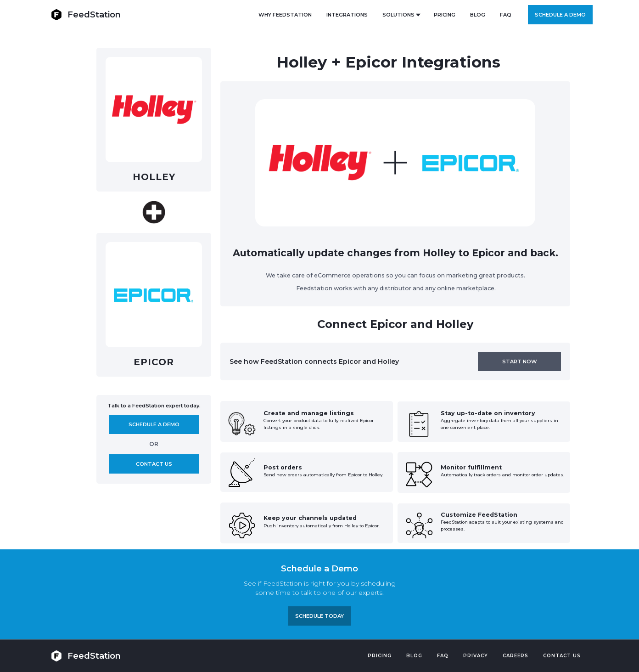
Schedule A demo (154, 424)
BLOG (478, 15)
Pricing (380, 656)
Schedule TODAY (319, 616)
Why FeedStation (285, 15)
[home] (86, 14)
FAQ (506, 15)
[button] (401, 15)
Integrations (347, 15)
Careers (516, 656)
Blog (414, 656)
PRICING (445, 15)
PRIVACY (476, 656)
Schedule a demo (560, 15)
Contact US (562, 656)
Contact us (154, 464)
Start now (520, 361)
